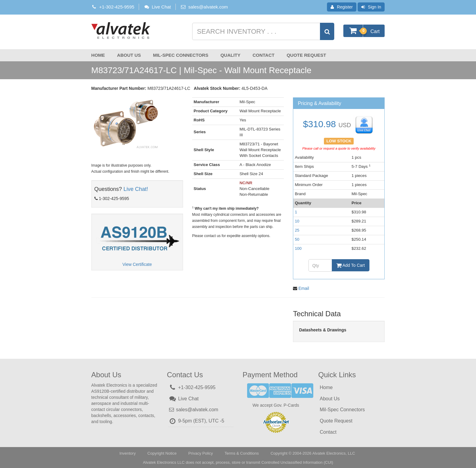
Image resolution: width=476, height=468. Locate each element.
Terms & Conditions (242, 452)
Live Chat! (136, 189)
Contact (263, 55)
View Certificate (137, 264)
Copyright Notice (162, 452)
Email (304, 287)
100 (298, 248)
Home (98, 55)
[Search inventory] (263, 31)
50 (297, 239)
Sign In (371, 7)
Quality (230, 55)
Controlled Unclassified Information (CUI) (297, 461)
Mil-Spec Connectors (181, 55)
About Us (129, 55)
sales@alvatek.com (208, 7)
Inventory (127, 452)
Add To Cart (351, 265)
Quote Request (306, 55)
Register (342, 7)
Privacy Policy (201, 452)
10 (297, 221)
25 (297, 230)
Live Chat (157, 7)
